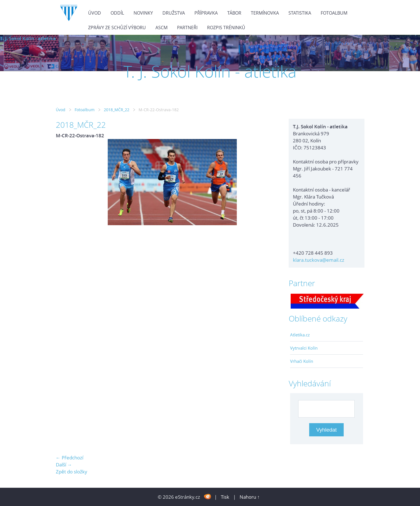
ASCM (161, 28)
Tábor (234, 13)
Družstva (174, 13)
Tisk (225, 497)
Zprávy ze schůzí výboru (117, 28)
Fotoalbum (334, 13)
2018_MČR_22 (117, 110)
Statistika (300, 13)
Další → (64, 465)
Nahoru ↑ (250, 497)
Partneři (187, 28)
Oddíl (117, 13)
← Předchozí (70, 458)
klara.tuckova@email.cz (319, 260)
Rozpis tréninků (226, 28)
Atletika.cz (300, 335)
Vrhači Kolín (302, 361)
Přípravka (206, 13)
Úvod (95, 13)
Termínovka (265, 13)
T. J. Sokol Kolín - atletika (28, 38)
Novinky (143, 13)
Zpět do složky (72, 472)
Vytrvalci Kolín (304, 348)
